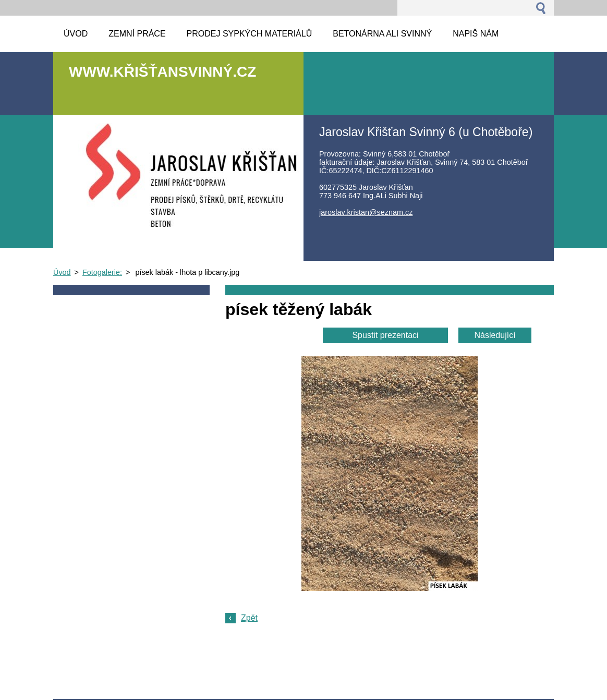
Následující (495, 335)
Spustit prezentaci (385, 335)
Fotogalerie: (102, 272)
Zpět (249, 618)
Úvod (62, 272)
